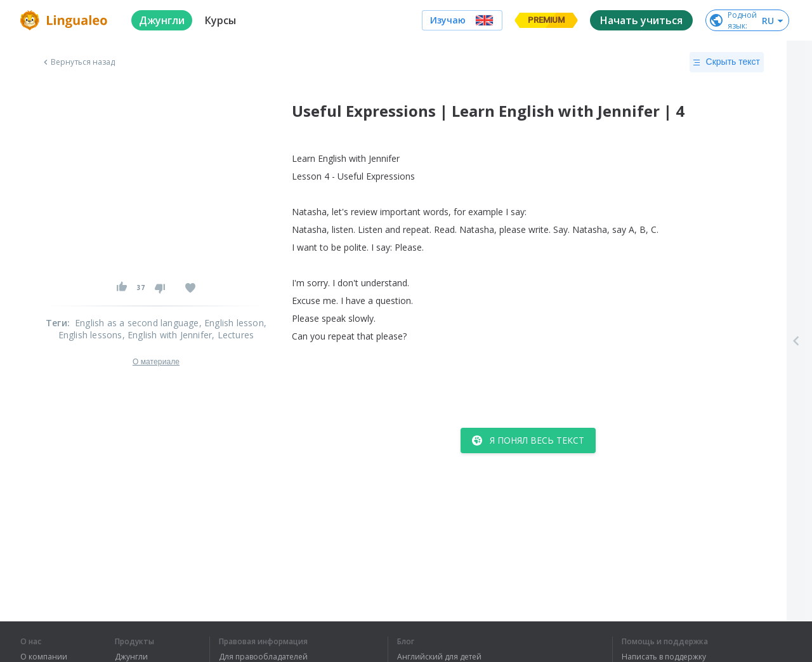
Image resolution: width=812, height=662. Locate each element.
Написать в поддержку (664, 657)
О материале (156, 362)
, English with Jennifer (167, 335)
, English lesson (232, 323)
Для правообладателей (263, 657)
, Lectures (233, 335)
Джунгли (131, 657)
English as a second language (137, 323)
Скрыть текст (727, 62)
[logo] (66, 20)
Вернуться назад (78, 62)
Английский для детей (439, 657)
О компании (44, 657)
